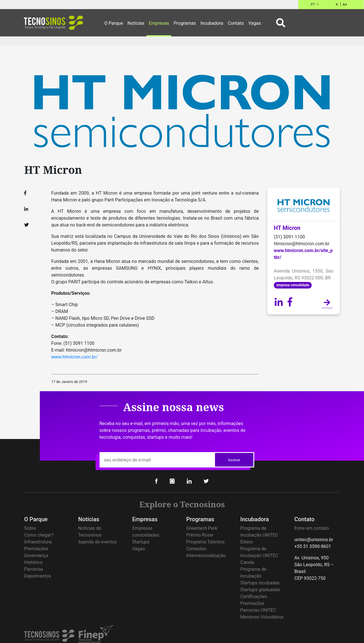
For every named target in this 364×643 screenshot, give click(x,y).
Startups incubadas (260, 583)
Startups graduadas (260, 590)
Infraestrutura (38, 542)
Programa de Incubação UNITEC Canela (259, 556)
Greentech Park (202, 528)
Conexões (196, 549)
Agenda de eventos (98, 542)
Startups (141, 542)
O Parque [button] (114, 23)
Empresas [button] (159, 23)
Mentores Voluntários (262, 617)
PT (313, 4)
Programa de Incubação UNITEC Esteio (259, 535)
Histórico (33, 562)
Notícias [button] (136, 23)
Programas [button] (185, 23)
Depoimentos (38, 576)
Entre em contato (312, 528)
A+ (345, 4)
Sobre (30, 528)
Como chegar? (39, 535)
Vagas (138, 549)
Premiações (36, 549)
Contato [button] (236, 23)
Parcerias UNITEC (258, 610)
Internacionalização (206, 556)
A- (337, 4)
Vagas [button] (255, 23)
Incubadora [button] (212, 23)
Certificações (254, 596)
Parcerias (34, 569)
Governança (36, 556)
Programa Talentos (205, 542)
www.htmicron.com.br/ (75, 357)
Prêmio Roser (200, 535)
